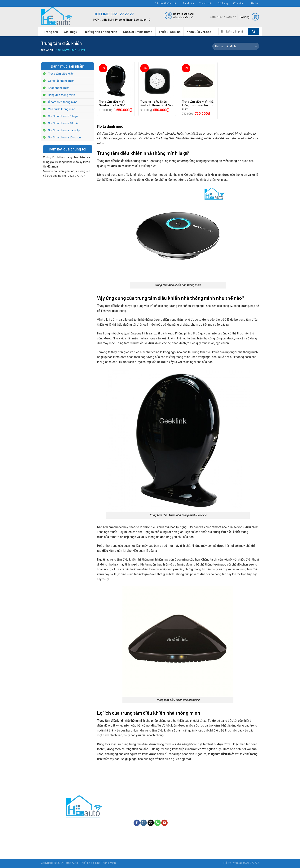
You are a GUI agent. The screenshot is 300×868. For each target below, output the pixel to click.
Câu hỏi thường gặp (166, 3)
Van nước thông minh (62, 109)
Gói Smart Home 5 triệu (63, 116)
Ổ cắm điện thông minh (63, 102)
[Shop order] (236, 46)
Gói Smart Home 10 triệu (64, 123)
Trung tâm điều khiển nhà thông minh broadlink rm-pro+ (198, 105)
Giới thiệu (71, 32)
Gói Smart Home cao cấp (64, 130)
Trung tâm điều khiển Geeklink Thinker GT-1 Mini (157, 104)
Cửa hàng (239, 3)
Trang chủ (51, 32)
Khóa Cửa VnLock (199, 32)
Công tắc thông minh (61, 81)
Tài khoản (188, 3)
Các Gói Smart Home (138, 32)
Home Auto (71, 863)
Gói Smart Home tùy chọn (64, 137)
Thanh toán (206, 3)
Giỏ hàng (223, 3)
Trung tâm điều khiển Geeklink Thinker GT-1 (112, 104)
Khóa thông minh (59, 88)
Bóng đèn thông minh (62, 95)
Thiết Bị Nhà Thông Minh (100, 32)
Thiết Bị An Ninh (170, 32)
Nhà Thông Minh (106, 863)
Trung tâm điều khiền (61, 74)
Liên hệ (254, 3)
